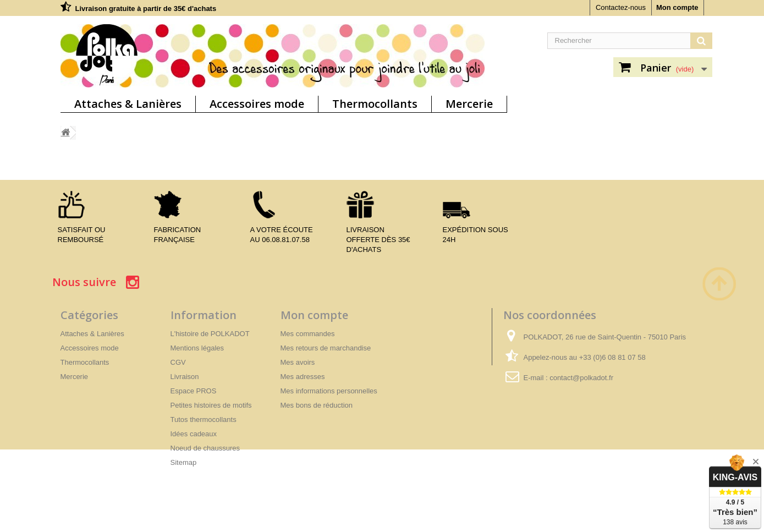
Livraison (185, 377)
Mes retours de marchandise (326, 348)
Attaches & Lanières (128, 104)
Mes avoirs (298, 362)
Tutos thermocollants (204, 419)
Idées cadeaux (194, 434)
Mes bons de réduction (317, 405)
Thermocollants (375, 104)
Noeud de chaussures (205, 448)
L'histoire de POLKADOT (210, 334)
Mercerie (469, 104)
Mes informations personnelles (329, 391)
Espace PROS (194, 391)
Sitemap (184, 462)
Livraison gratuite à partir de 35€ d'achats (146, 9)
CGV (178, 362)
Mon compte (677, 7)
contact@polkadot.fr (581, 378)
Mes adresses (303, 377)
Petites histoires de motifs (211, 405)
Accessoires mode (257, 104)
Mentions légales (197, 348)
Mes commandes (308, 334)
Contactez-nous (621, 7)
